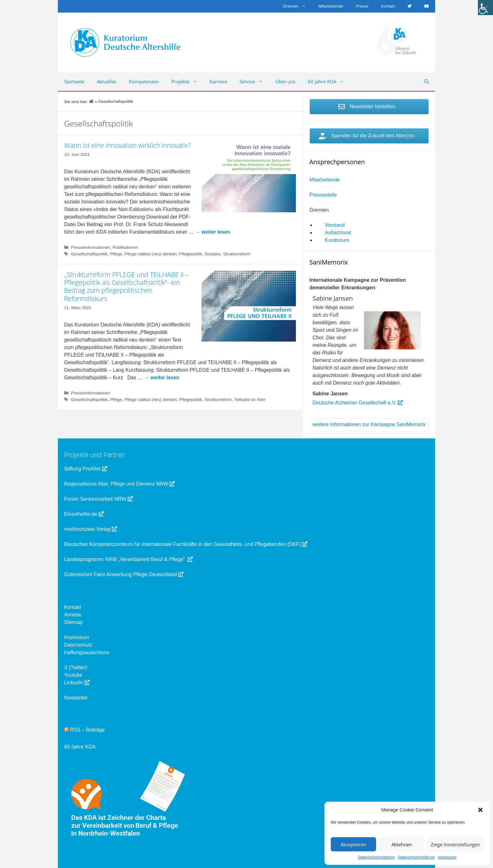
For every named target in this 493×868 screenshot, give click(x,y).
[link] (485, 8)
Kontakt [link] (388, 6)
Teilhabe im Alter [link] (250, 400)
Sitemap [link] (73, 622)
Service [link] (254, 81)
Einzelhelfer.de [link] (84, 514)
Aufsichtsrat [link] (338, 233)
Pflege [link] (116, 254)
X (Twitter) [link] (76, 668)
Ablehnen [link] (402, 844)
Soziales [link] (212, 254)
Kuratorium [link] (337, 240)
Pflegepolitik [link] (191, 254)
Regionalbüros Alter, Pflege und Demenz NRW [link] (119, 484)
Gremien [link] (298, 6)
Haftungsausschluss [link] (87, 652)
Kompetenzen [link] (144, 81)
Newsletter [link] (76, 698)
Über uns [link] (285, 81)
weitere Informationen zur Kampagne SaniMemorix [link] (369, 424)
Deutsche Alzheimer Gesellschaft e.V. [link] (358, 403)
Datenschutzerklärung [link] (377, 857)
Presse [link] (362, 6)
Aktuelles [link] (107, 81)
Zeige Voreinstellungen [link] (455, 844)
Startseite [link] (74, 81)
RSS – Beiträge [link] (84, 730)
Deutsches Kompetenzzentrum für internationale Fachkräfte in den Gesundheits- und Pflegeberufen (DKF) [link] (186, 544)
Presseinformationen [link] (91, 247)
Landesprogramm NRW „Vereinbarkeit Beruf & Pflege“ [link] (128, 559)
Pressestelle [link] (323, 195)
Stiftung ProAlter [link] (86, 469)
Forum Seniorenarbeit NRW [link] (98, 499)
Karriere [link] (218, 81)
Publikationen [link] (125, 247)
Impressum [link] (447, 857)
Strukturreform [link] (237, 254)
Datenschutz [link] (78, 645)
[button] (480, 810)
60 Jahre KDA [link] (329, 81)
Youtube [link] (73, 675)
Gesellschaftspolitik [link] (89, 254)
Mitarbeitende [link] (331, 6)
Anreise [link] (73, 615)
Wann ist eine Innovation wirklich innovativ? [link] (127, 145)
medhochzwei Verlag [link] (91, 529)
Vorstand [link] (335, 225)
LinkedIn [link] (77, 683)
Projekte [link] (187, 81)
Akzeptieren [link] (353, 844)
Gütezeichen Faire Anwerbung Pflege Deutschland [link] (124, 574)
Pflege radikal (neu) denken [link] (151, 254)
